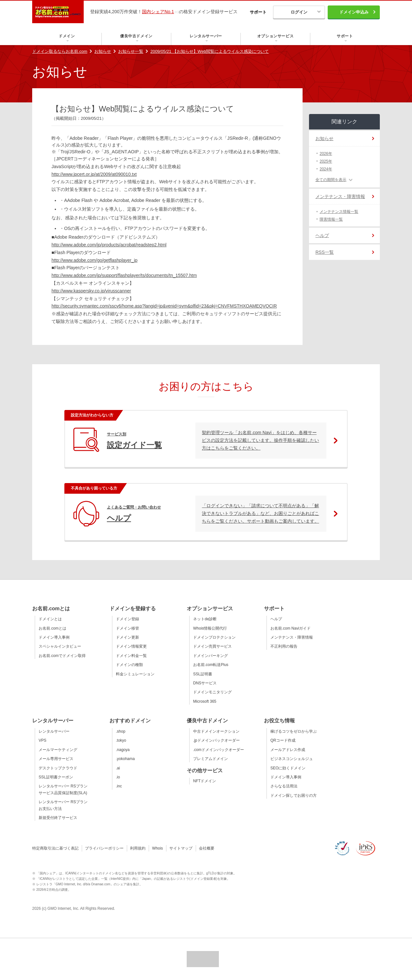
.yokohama (125, 759)
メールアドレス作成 (288, 750)
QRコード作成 (283, 740)
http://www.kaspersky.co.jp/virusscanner (91, 291)
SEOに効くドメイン (288, 768)
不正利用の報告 (284, 646)
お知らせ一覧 (131, 51)
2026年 (326, 154)
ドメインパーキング (211, 656)
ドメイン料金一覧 (131, 656)
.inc (119, 786)
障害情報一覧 (331, 219)
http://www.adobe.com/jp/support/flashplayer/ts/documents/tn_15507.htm (124, 275)
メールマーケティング (58, 750)
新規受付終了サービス (58, 818)
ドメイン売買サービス (212, 646)
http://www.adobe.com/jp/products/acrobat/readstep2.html (109, 245)
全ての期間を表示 (331, 180)
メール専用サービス (56, 759)
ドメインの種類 (129, 665)
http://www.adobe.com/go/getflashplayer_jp (94, 260)
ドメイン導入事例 (54, 637)
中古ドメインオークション (216, 731)
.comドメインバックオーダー (219, 750)
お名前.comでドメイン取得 (62, 656)
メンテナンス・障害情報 (340, 196)
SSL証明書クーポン (56, 777)
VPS (42, 740)
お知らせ (103, 51)
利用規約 (138, 848)
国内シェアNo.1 (158, 12)
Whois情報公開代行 (210, 628)
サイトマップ (181, 848)
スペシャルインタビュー (60, 646)
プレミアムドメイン (211, 759)
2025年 (326, 161)
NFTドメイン (205, 781)
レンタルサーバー (54, 731)
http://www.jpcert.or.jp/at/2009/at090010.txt (94, 174)
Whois (158, 848)
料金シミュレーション (135, 674)
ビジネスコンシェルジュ (292, 759)
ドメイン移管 (127, 628)
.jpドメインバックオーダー (216, 740)
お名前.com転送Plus (211, 665)
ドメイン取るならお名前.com (60, 51)
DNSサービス (205, 683)
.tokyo (121, 740)
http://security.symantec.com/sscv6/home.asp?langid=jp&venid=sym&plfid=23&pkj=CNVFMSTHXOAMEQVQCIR (164, 306)
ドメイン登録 (127, 619)
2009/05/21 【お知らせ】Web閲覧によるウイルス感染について (210, 51)
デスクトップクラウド (58, 768)
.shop (121, 731)
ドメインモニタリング (212, 692)
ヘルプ (322, 235)
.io (118, 777)
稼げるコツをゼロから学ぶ (294, 731)
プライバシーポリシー (104, 848)
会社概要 (207, 848)
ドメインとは (50, 619)
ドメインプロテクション (214, 637)
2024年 (326, 169)
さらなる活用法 (284, 786)
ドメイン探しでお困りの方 (294, 795)
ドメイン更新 (127, 637)
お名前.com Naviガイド (290, 628)
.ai (118, 768)
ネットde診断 (205, 619)
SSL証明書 (203, 674)
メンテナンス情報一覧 (339, 212)
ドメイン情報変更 (131, 646)
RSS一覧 (325, 252)
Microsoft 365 (205, 701)
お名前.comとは (52, 628)
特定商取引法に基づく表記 (55, 848)
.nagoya (123, 750)
